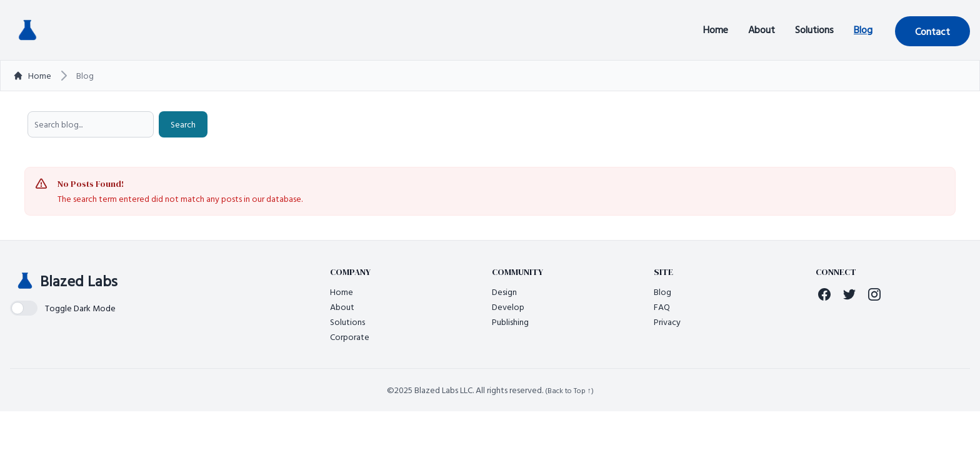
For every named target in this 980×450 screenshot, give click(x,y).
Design (504, 292)
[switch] (63, 308)
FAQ (662, 307)
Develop (508, 307)
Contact (932, 31)
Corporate (350, 337)
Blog (863, 29)
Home (716, 29)
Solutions (814, 29)
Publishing (510, 322)
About (762, 29)
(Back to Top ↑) (569, 390)
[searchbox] (91, 124)
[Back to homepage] (27, 30)
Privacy (667, 322)
